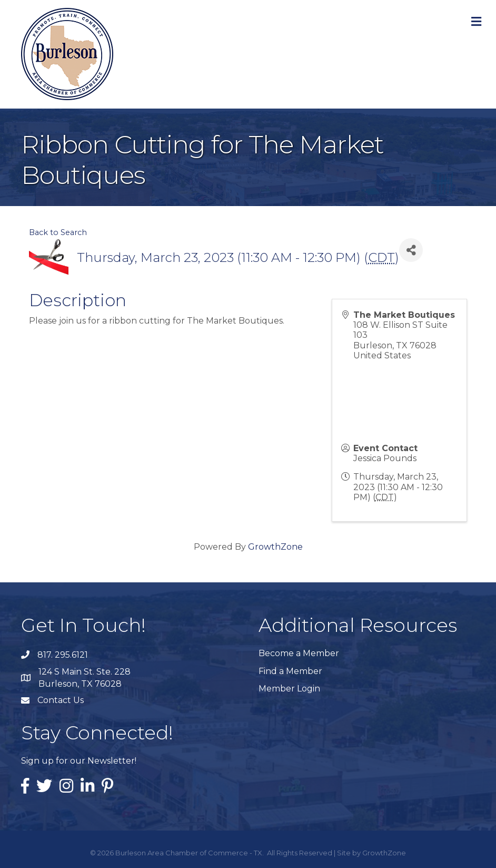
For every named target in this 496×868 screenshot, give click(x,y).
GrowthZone (275, 547)
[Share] (411, 250)
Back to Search (58, 232)
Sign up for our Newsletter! (79, 761)
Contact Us (61, 700)
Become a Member (299, 653)
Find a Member (290, 671)
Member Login (289, 689)
